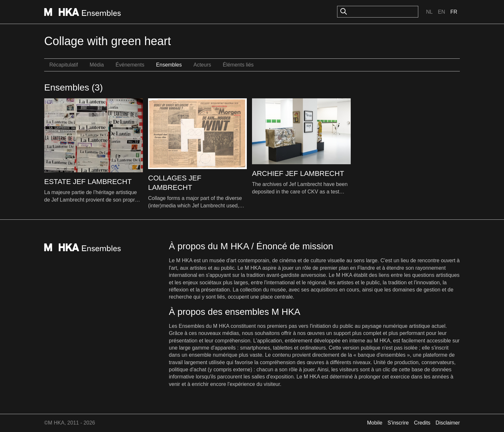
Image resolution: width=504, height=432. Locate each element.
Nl (429, 12)
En (441, 12)
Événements (130, 65)
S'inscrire (398, 423)
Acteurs (202, 65)
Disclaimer (448, 423)
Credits (422, 423)
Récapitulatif (64, 65)
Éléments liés (238, 65)
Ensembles (169, 65)
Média (97, 65)
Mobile (375, 423)
